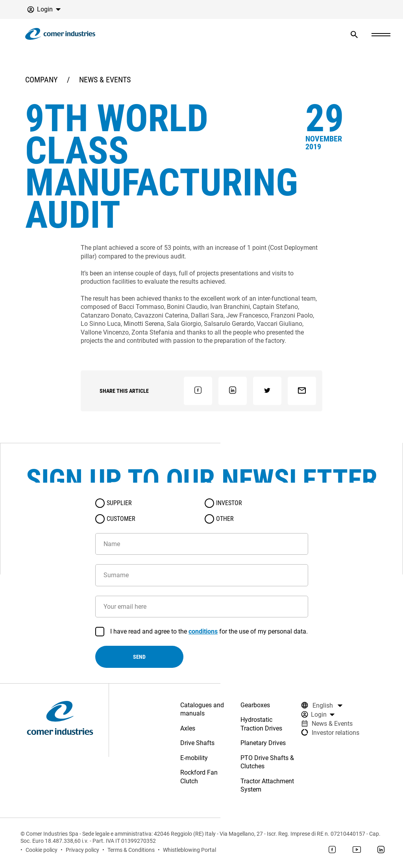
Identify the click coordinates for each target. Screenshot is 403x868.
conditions (203, 631)
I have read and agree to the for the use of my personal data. (209, 631)
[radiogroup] (202, 511)
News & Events (105, 80)
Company (41, 80)
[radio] (100, 503)
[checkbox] (100, 632)
